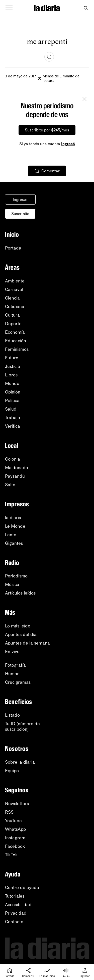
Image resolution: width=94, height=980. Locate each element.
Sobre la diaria (20, 762)
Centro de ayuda (22, 888)
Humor (12, 674)
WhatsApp (15, 829)
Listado (12, 715)
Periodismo (16, 576)
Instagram (15, 838)
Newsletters (17, 804)
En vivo (12, 652)
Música (12, 584)
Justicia (13, 366)
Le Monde (15, 526)
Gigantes (14, 543)
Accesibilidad (18, 905)
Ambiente (15, 281)
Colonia (13, 459)
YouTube (13, 821)
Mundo (12, 383)
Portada (13, 248)
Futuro (12, 358)
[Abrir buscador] (86, 8)
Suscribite (20, 214)
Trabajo (13, 418)
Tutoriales (15, 896)
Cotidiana (15, 307)
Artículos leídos (20, 593)
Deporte (13, 324)
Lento (11, 535)
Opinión (13, 392)
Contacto (14, 922)
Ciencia (12, 298)
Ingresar (20, 199)
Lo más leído (18, 626)
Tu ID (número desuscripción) (22, 726)
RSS (9, 812)
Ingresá (68, 144)
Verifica (13, 426)
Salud (11, 409)
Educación (16, 341)
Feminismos (17, 349)
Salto (10, 485)
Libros (11, 375)
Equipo (12, 771)
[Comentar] (49, 57)
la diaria (13, 518)
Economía (15, 332)
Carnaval (14, 289)
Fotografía (15, 665)
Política (12, 401)
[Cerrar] (84, 100)
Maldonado (17, 468)
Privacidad (16, 913)
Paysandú (15, 476)
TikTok (11, 855)
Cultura (12, 315)
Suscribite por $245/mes (47, 130)
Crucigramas (18, 682)
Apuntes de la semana (27, 643)
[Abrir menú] (9, 8)
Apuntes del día (21, 634)
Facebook (15, 846)
